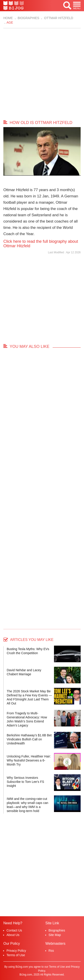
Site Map (55, 935)
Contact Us (14, 930)
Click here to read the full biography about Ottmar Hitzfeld (41, 244)
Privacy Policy (16, 951)
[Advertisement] (42, 75)
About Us (13, 935)
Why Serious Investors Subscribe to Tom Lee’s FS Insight (25, 782)
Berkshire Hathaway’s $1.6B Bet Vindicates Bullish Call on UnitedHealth (29, 739)
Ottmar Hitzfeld (58, 18)
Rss (51, 951)
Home (8, 18)
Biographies (28, 18)
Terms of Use (16, 955)
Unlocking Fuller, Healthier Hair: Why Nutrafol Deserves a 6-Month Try (29, 760)
